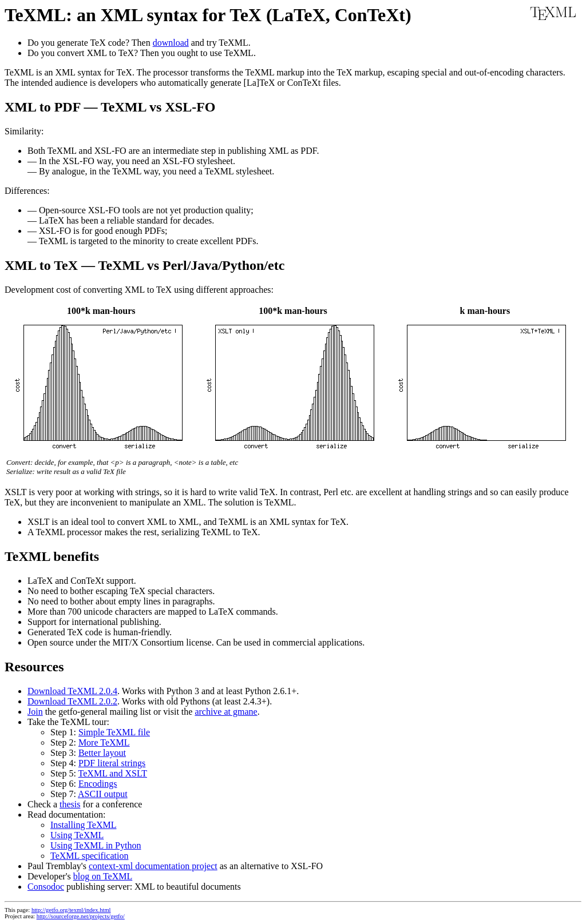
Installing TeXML (83, 825)
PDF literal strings (112, 763)
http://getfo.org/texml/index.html (71, 910)
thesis (70, 804)
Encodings (98, 784)
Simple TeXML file (114, 732)
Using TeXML (77, 835)
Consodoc (46, 887)
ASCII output (103, 794)
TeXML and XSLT (113, 773)
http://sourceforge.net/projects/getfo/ (81, 916)
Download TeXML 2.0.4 (72, 691)
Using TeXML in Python (96, 845)
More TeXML (104, 742)
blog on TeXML (103, 876)
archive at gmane (226, 712)
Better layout (102, 753)
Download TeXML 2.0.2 (72, 701)
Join (35, 712)
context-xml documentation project (153, 866)
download (171, 43)
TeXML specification (89, 856)
